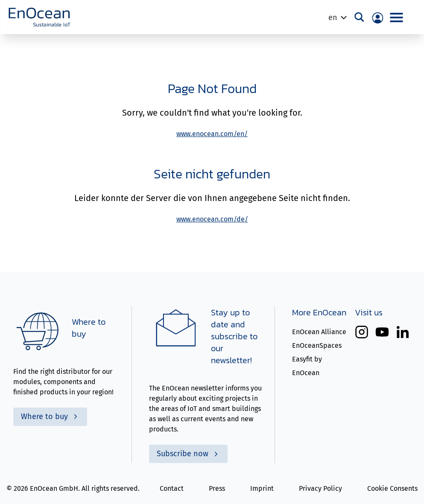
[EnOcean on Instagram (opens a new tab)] (362, 332)
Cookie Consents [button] (392, 488)
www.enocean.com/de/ (212, 219)
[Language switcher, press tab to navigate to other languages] (337, 17)
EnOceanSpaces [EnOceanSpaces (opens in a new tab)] (317, 345)
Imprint (262, 488)
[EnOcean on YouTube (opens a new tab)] (382, 332)
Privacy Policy (320, 488)
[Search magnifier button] (360, 17)
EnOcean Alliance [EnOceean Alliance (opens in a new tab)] (319, 332)
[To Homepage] (39, 17)
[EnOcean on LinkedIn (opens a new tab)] (403, 332)
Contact (172, 488)
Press (217, 488)
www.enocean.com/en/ (212, 134)
